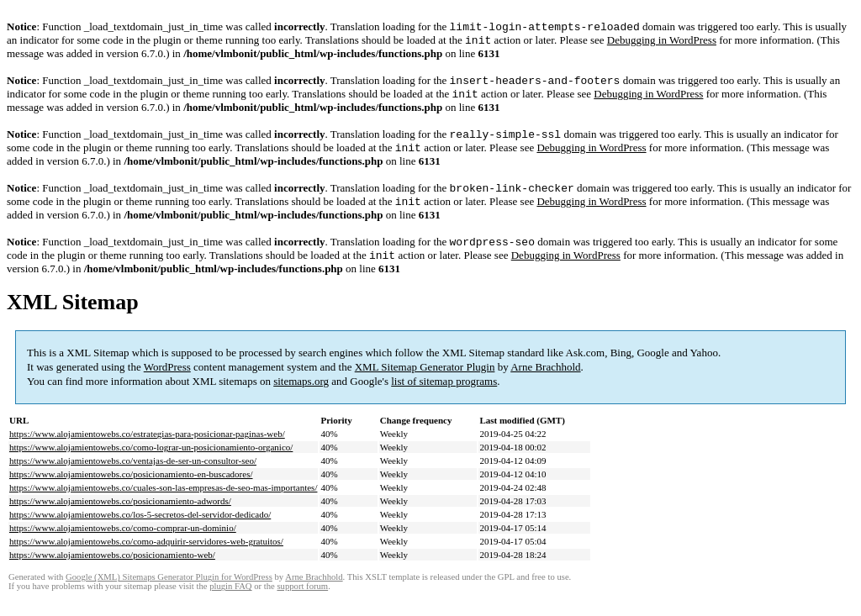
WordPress (167, 384)
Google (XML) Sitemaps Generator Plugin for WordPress (169, 594)
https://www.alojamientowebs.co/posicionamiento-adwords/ (120, 518)
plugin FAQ (230, 603)
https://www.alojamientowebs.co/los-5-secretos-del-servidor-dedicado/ (140, 531)
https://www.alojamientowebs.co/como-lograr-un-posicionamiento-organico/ (151, 464)
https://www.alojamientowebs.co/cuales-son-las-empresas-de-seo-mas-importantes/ (163, 504)
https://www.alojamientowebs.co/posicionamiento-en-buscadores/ (131, 491)
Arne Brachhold (545, 384)
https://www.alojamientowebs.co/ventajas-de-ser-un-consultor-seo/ (133, 477)
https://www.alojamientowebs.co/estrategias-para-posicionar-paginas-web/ (147, 450)
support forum (302, 603)
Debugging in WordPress (662, 43)
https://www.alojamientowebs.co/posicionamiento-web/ (112, 571)
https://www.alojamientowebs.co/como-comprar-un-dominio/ (123, 545)
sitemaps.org (301, 398)
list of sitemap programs (444, 398)
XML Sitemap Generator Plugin (425, 384)
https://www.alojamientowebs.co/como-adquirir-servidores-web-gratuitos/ (146, 558)
